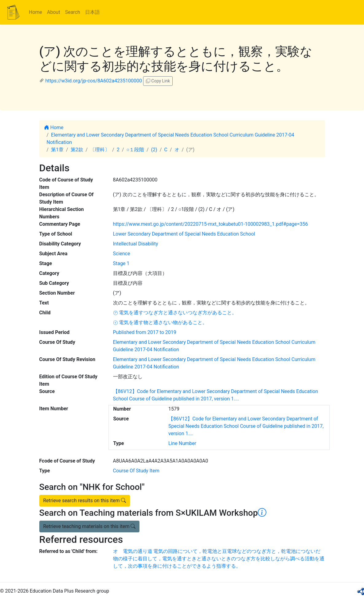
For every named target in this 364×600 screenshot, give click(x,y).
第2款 (77, 150)
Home (35, 12)
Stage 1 (121, 263)
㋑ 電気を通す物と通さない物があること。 (160, 322)
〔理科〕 (100, 150)
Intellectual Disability (136, 244)
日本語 (92, 12)
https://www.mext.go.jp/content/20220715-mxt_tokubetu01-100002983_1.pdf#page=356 (211, 224)
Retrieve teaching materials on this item (90, 526)
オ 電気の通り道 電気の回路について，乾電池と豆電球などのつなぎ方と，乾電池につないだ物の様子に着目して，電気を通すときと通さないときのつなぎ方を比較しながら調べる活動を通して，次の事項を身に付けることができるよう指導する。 (219, 559)
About (54, 12)
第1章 (57, 150)
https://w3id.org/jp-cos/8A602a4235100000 (94, 81)
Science (122, 254)
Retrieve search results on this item (85, 501)
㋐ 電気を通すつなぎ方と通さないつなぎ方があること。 (175, 313)
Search (73, 12)
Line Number (182, 443)
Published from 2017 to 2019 (145, 332)
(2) (154, 150)
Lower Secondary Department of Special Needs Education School (184, 234)
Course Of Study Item (136, 471)
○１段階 (135, 150)
